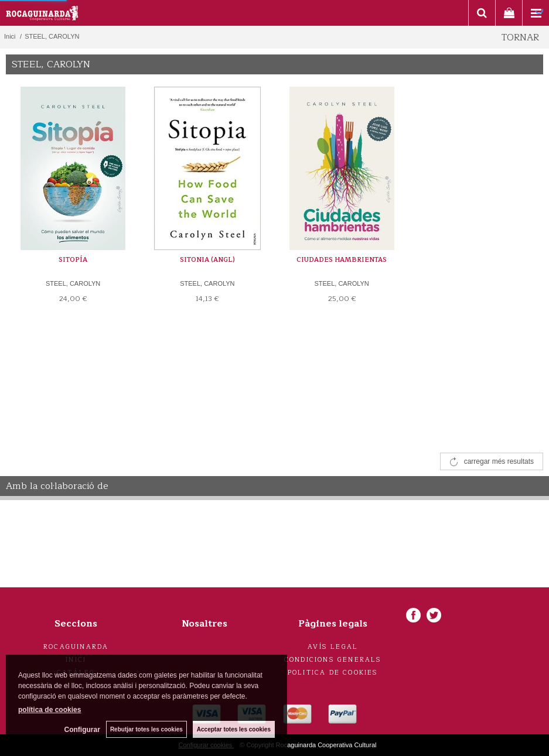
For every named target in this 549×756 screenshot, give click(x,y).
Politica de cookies (333, 673)
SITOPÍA (73, 260)
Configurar (82, 730)
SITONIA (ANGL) (207, 260)
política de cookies (50, 710)
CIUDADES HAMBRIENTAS (342, 260)
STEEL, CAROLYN (73, 283)
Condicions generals (333, 660)
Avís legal (333, 647)
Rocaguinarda (76, 647)
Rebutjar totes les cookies (146, 729)
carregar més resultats (499, 461)
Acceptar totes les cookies (234, 729)
